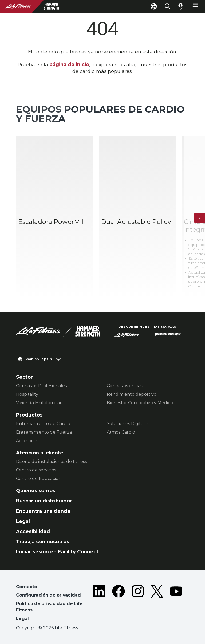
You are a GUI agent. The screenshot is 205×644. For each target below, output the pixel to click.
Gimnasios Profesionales (41, 386)
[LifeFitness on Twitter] (157, 604)
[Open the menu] (195, 6)
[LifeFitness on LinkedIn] (99, 604)
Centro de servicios (36, 470)
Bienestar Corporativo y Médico (140, 403)
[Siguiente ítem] (200, 218)
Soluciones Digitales (128, 424)
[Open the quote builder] (182, 6)
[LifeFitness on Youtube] (176, 604)
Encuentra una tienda (43, 511)
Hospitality (27, 394)
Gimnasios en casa (126, 386)
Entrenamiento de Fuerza (44, 432)
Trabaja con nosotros (43, 541)
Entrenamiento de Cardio (43, 424)
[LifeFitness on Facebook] (119, 604)
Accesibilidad (33, 531)
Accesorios (27, 441)
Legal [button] (22, 619)
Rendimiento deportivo (132, 394)
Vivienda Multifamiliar (39, 403)
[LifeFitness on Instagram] (138, 604)
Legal (23, 521)
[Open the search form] (168, 6)
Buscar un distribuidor (44, 501)
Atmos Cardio (121, 432)
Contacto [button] (27, 587)
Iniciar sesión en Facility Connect (57, 552)
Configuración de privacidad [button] (48, 595)
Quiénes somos (36, 491)
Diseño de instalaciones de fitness (51, 461)
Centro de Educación (39, 479)
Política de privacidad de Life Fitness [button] (49, 607)
